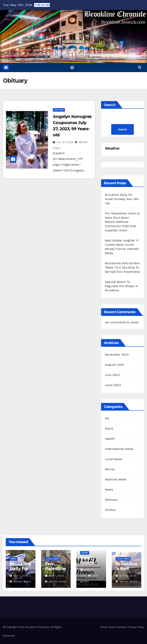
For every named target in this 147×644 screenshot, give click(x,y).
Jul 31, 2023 (65, 142)
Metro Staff (20, 582)
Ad (107, 418)
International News (119, 449)
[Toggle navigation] (72, 68)
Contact (122, 627)
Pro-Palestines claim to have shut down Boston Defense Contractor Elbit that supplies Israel (122, 222)
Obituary (59, 110)
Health (110, 439)
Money (110, 469)
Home (104, 627)
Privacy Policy (136, 627)
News (109, 490)
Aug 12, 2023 (128, 576)
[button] (140, 67)
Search (110, 105)
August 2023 (114, 365)
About (112, 627)
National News (116, 479)
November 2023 (117, 355)
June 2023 (113, 385)
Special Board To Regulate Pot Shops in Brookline (121, 286)
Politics (110, 510)
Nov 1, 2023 (21, 576)
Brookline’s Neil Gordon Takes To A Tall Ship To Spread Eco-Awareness (122, 267)
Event (109, 429)
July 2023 (112, 375)
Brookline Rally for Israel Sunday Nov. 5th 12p (122, 199)
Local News (114, 459)
